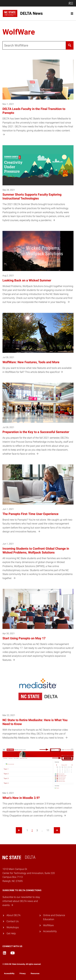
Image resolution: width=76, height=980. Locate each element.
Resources (35, 973)
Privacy (23, 973)
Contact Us (13, 921)
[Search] (70, 45)
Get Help (11, 933)
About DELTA (13, 915)
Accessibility (50, 931)
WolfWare (48, 925)
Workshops (13, 927)
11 (48, 830)
